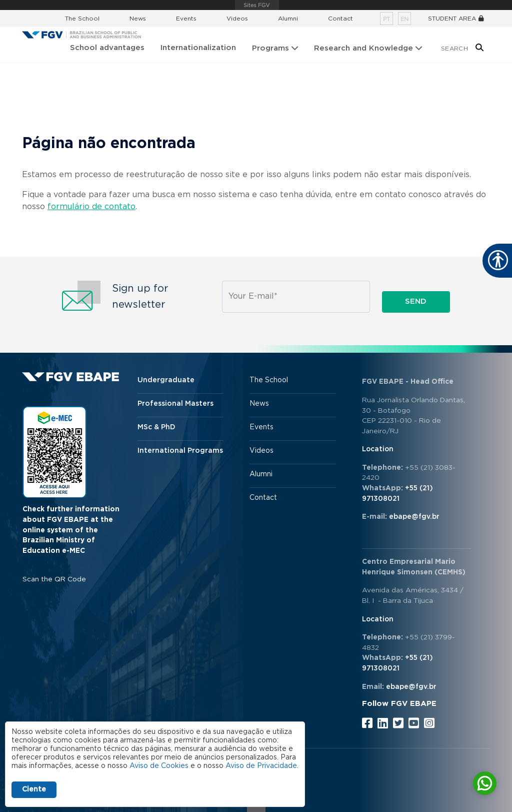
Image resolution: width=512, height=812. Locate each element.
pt (386, 19)
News (138, 19)
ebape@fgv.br (414, 517)
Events (186, 19)
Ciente (34, 789)
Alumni (288, 19)
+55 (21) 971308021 (397, 494)
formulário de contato (91, 207)
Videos (237, 19)
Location (378, 449)
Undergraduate (166, 380)
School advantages (107, 48)
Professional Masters (175, 404)
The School (82, 19)
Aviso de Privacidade (261, 766)
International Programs (180, 451)
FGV (257, 5)
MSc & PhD (156, 427)
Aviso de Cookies (159, 766)
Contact (340, 19)
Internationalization (198, 48)
